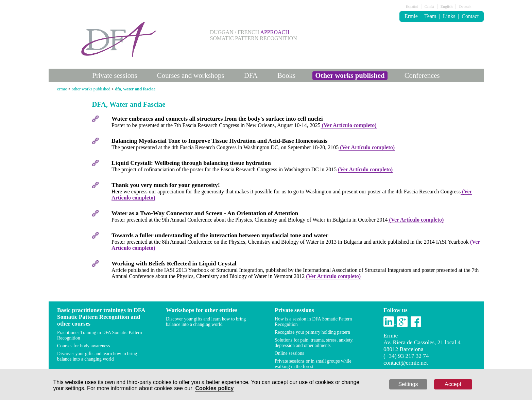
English (447, 6)
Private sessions (115, 75)
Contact (470, 16)
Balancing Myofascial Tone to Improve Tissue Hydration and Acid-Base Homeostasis (219, 141)
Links (449, 16)
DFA (251, 75)
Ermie (411, 16)
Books (286, 75)
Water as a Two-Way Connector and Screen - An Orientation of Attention (205, 213)
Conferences (422, 75)
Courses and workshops (191, 75)
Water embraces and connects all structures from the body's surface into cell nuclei (217, 119)
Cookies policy (214, 388)
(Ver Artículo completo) (349, 125)
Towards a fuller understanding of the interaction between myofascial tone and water (220, 235)
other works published (91, 89)
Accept (453, 384)
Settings (408, 384)
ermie (62, 89)
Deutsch (465, 6)
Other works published (350, 75)
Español (412, 6)
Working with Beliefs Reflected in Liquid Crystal (174, 263)
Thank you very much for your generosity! (166, 185)
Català (429, 6)
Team (430, 16)
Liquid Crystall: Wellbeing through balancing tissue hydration (191, 163)
